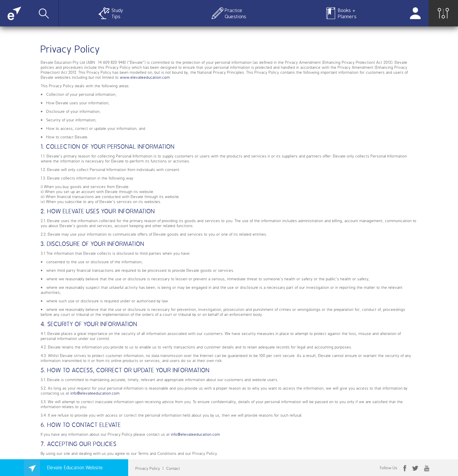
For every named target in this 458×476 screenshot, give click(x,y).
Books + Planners (347, 13)
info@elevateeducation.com (95, 393)
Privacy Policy (148, 468)
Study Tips (117, 13)
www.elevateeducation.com (145, 77)
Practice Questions (234, 13)
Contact (173, 468)
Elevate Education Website (63, 467)
